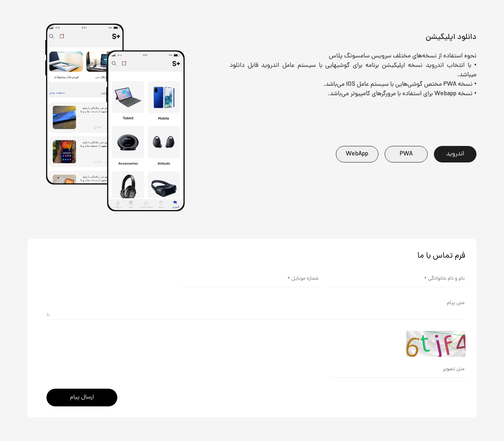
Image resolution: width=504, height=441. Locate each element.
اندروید (455, 154)
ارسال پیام (82, 398)
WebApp (357, 154)
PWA (406, 154)
